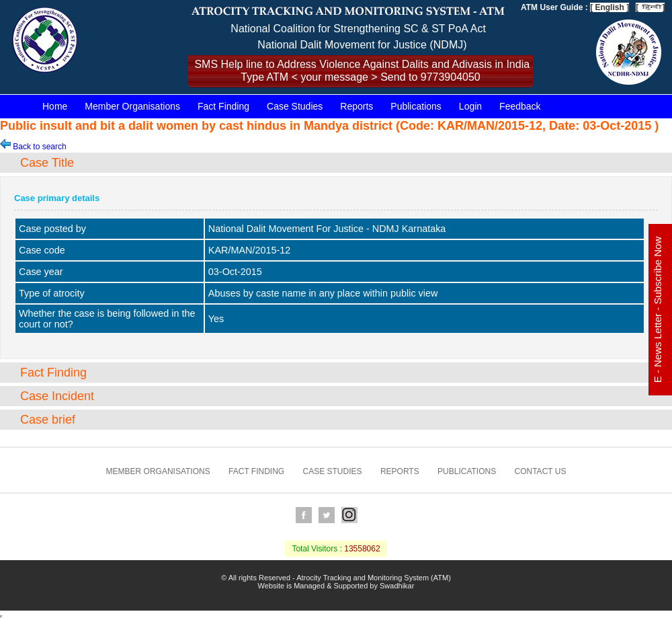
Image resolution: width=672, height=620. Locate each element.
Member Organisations (132, 106)
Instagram (349, 515)
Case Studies (295, 106)
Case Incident (57, 396)
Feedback (520, 106)
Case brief (48, 420)
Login (470, 106)
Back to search (33, 147)
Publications (416, 106)
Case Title (47, 163)
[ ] (650, 7)
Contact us (541, 471)
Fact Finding (223, 106)
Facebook (304, 515)
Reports (356, 106)
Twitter (327, 515)
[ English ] (610, 7)
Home (55, 106)
